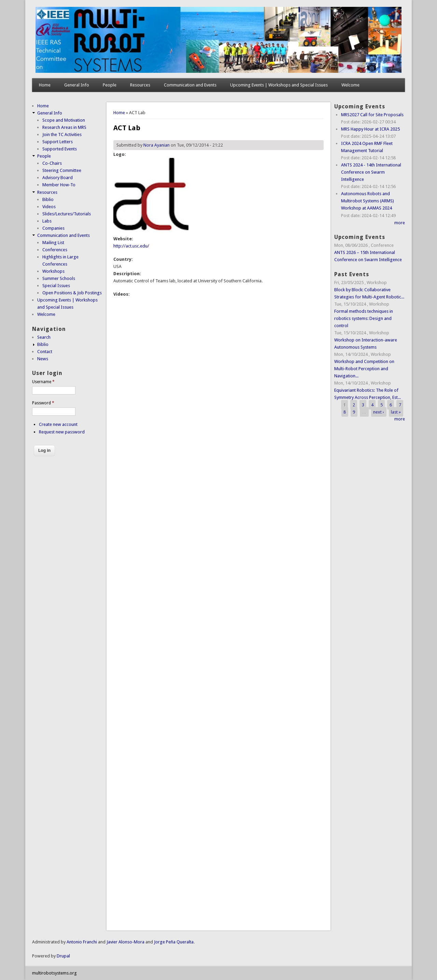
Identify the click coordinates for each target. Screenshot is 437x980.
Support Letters (58, 142)
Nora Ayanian (157, 145)
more (400, 223)
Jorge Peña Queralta (174, 942)
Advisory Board (58, 178)
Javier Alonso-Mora (125, 942)
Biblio (48, 199)
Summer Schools (59, 278)
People (110, 85)
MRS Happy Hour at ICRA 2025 (370, 129)
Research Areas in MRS (64, 127)
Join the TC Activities (62, 135)
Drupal (63, 956)
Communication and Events (190, 85)
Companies (53, 228)
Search (44, 337)
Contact (45, 352)
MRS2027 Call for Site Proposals (372, 115)
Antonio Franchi (82, 942)
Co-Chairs (52, 163)
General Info (77, 85)
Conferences (55, 250)
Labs (47, 221)
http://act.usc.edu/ (131, 246)
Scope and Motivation (64, 120)
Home (45, 85)
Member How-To (59, 185)
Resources (140, 85)
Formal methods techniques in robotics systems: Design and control (364, 318)
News (43, 359)
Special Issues (56, 286)
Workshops (53, 271)
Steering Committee (62, 170)
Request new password (62, 432)
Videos (49, 207)
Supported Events (60, 149)
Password (43, 403)
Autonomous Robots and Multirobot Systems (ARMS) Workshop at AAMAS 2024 (368, 201)
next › (379, 412)
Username (43, 382)
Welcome (350, 85)
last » (396, 412)
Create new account (58, 424)
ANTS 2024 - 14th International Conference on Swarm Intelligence (371, 172)
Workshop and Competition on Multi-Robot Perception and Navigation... (364, 369)
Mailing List (53, 243)
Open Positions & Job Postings (72, 293)
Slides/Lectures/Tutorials (67, 214)
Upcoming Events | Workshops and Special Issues (279, 85)
